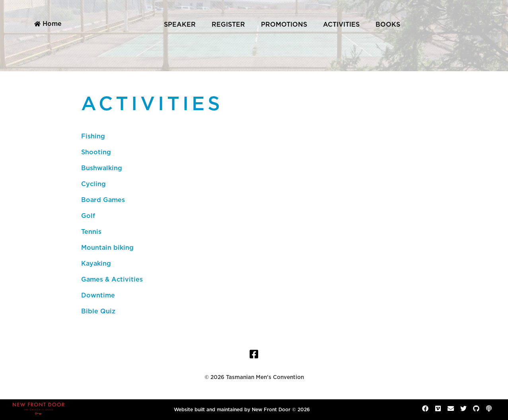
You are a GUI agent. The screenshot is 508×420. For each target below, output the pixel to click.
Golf (88, 216)
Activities (341, 25)
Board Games (103, 200)
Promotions (284, 25)
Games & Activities (112, 280)
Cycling (93, 184)
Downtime (98, 296)
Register (228, 25)
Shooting (96, 152)
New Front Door (271, 410)
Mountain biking (107, 248)
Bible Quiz (98, 311)
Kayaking (96, 264)
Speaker (180, 25)
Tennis (91, 232)
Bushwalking (102, 168)
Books (388, 25)
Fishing (93, 136)
